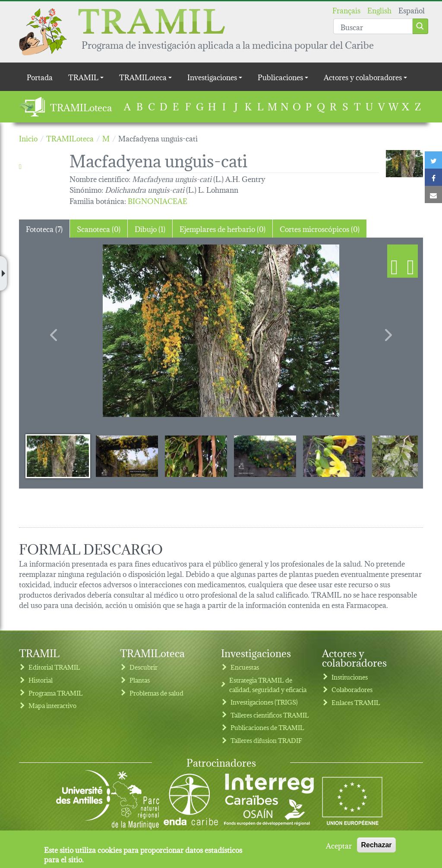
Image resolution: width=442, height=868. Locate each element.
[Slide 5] (334, 456)
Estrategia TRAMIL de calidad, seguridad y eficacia (268, 685)
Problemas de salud (156, 693)
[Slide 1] (58, 456)
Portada (40, 77)
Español (412, 10)
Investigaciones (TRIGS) (264, 702)
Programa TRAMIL (56, 693)
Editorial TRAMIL (54, 667)
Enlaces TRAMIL (356, 702)
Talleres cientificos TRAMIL (270, 715)
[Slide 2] (127, 456)
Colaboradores (352, 689)
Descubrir (144, 667)
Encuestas (245, 667)
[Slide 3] (196, 456)
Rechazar (376, 845)
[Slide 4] (265, 456)
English (379, 10)
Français (346, 10)
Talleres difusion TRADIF (266, 740)
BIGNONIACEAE (158, 200)
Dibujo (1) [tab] (150, 228)
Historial (41, 680)
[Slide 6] (403, 456)
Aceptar (339, 845)
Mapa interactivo (52, 705)
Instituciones (350, 677)
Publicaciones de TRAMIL (267, 727)
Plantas (140, 680)
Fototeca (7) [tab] (44, 228)
